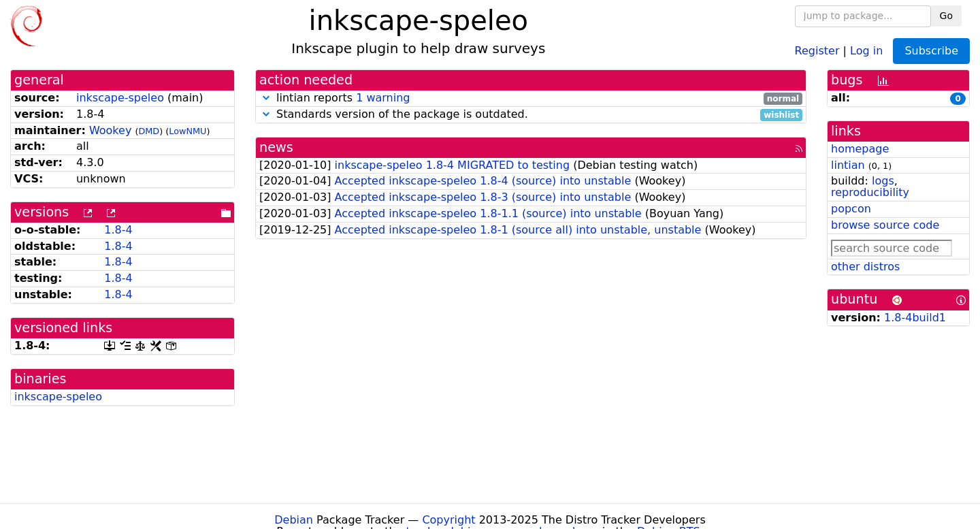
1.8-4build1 (915, 318)
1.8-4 (118, 230)
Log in (866, 50)
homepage (860, 149)
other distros (865, 267)
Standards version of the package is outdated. (531, 115)
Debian (294, 520)
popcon (851, 209)
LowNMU (187, 131)
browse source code (885, 225)
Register (817, 50)
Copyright (448, 520)
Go (946, 16)
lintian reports (531, 98)
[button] (266, 98)
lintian (848, 165)
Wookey (110, 130)
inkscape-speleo (120, 98)
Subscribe (931, 51)
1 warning (383, 98)
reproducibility (870, 192)
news (276, 147)
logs (883, 181)
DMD (149, 131)
